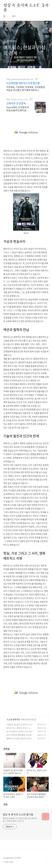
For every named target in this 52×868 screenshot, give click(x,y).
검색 (40, 6)
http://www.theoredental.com (20, 79)
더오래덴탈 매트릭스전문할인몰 (23, 83)
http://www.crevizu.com (17, 99)
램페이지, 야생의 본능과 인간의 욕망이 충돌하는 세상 (20, 740)
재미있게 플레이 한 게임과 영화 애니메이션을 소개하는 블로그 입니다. (20, 820)
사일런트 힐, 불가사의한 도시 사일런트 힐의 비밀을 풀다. (20, 726)
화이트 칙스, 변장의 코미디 (17, 728)
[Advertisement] (26, 132)
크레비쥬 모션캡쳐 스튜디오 (17, 103)
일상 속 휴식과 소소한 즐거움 (26, 6)
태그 (14, 16)
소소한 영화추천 (13, 719)
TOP (46, 859)
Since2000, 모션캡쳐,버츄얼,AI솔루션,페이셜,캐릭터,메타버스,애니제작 (18, 109)
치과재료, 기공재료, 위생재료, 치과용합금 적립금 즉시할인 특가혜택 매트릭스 (26, 88)
